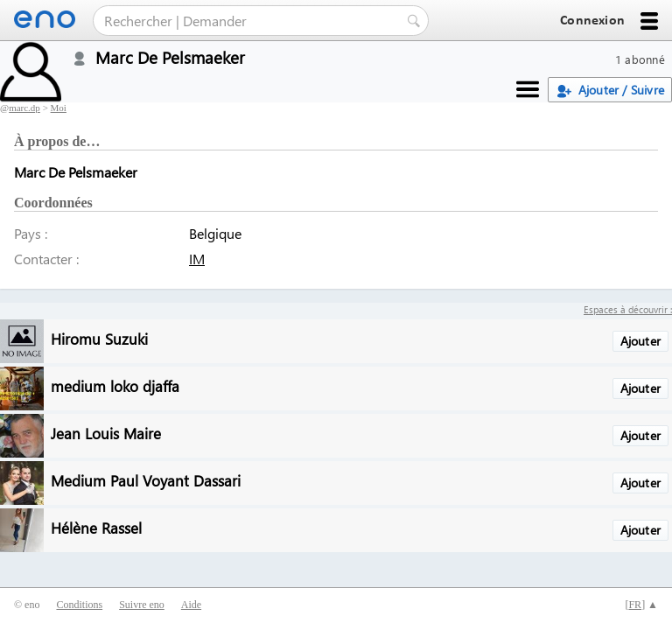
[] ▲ (641, 605)
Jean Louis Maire (106, 433)
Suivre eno (142, 605)
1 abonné (640, 59)
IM (197, 259)
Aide (191, 605)
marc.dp (24, 108)
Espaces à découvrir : (628, 309)
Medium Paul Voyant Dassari (146, 480)
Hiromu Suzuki (99, 338)
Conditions (79, 605)
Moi (59, 108)
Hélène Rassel (96, 527)
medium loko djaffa (115, 385)
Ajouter (640, 341)
